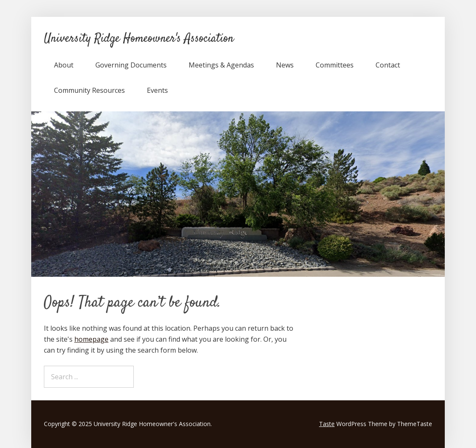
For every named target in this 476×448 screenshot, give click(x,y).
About (64, 65)
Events (157, 90)
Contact (388, 65)
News (285, 65)
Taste (327, 424)
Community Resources (89, 90)
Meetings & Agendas (221, 65)
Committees (335, 65)
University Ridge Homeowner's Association (139, 39)
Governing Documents (131, 65)
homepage (91, 339)
